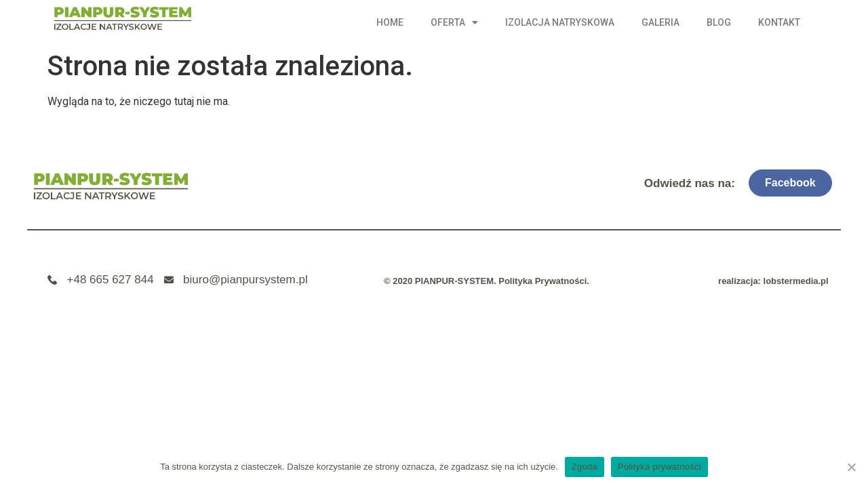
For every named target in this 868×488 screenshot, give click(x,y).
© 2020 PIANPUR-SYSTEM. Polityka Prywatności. (487, 281)
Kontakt (779, 22)
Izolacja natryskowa (560, 22)
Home (390, 22)
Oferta (454, 22)
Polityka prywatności (659, 467)
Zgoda (585, 467)
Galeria (660, 22)
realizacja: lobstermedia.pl (773, 281)
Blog (719, 22)
